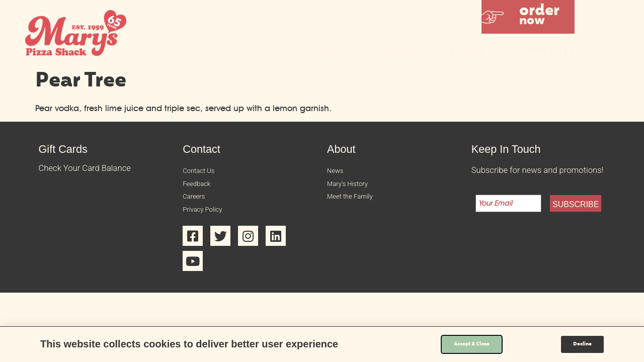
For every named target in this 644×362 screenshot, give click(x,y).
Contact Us (203, 172)
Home (330, 51)
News (337, 172)
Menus (470, 51)
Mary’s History (353, 187)
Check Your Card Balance (85, 168)
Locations (397, 51)
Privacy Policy (208, 218)
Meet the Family (356, 203)
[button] (528, 17)
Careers (197, 203)
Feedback (200, 187)
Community (545, 51)
